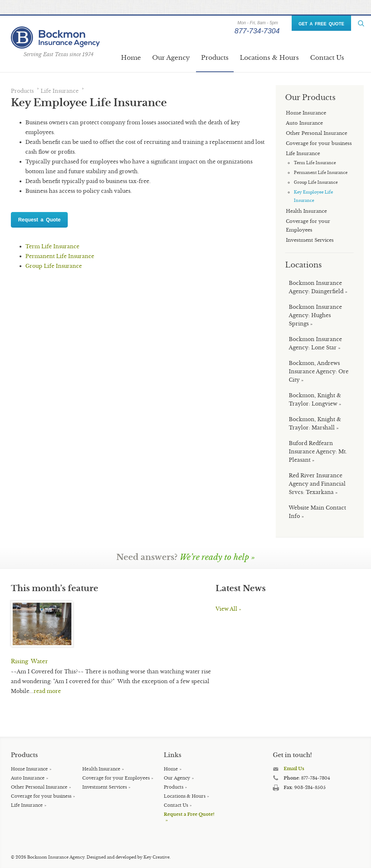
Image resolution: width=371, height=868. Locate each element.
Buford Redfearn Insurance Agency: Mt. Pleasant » (318, 452)
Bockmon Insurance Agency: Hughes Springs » (315, 315)
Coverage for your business (41, 796)
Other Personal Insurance (39, 787)
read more (47, 691)
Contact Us (327, 58)
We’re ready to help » (217, 557)
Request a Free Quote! (189, 814)
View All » (228, 609)
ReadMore (361, 23)
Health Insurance (101, 769)
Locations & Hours (269, 58)
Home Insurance (29, 769)
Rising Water (29, 661)
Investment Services (105, 787)
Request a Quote (39, 220)
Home (131, 58)
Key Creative (157, 857)
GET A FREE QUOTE (321, 24)
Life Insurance (60, 91)
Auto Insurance (28, 778)
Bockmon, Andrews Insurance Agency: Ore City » (319, 371)
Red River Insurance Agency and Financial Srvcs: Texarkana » (317, 484)
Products (215, 58)
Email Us (294, 769)
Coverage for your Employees (116, 778)
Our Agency (171, 58)
